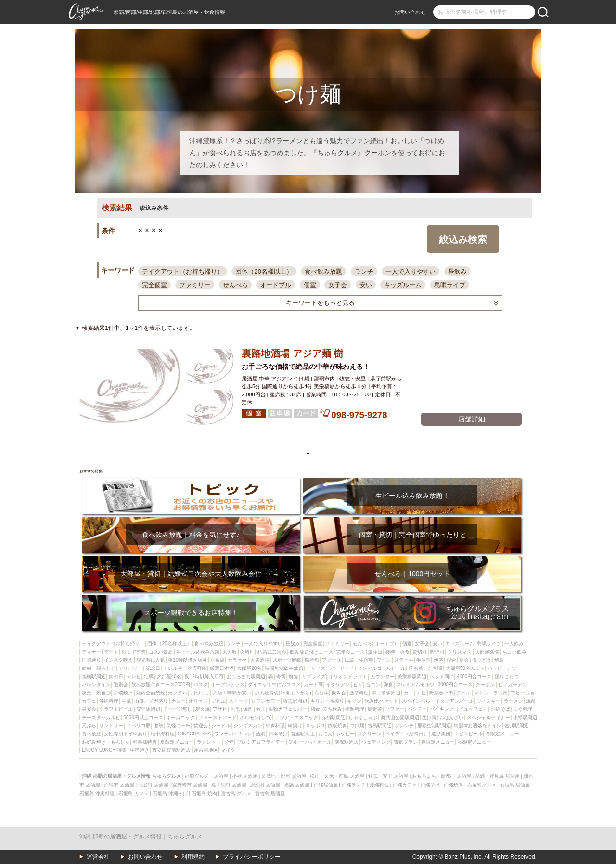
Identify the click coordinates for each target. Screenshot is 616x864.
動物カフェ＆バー (288, 709)
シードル (221, 726)
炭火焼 (203, 709)
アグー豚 (332, 660)
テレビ (134, 676)
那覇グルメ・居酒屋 (206, 776)
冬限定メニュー (502, 734)
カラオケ (237, 660)
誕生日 (375, 652)
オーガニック (180, 717)
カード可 (313, 685)
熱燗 (260, 734)
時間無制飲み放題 (284, 668)
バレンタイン (96, 685)
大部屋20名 (249, 668)
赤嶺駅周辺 (334, 717)
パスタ (201, 685)
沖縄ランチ (354, 785)
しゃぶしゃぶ (363, 717)
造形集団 (441, 734)
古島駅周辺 (380, 726)
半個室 (423, 660)
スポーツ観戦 (287, 660)
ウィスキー (488, 701)
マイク (228, 750)
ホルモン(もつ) (256, 717)
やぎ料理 (275, 726)
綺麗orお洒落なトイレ (478, 726)
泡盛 (438, 660)
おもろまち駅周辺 (246, 676)
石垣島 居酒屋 (515, 785)
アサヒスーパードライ (330, 668)
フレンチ (404, 726)
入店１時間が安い (232, 693)
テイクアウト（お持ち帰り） (183, 271)
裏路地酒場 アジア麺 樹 (292, 353)
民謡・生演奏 (359, 660)
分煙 (229, 742)
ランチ (364, 271)
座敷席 (218, 660)
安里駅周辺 (148, 709)
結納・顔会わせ (99, 668)
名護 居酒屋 (297, 785)
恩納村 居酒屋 (265, 785)
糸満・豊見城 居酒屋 (497, 776)
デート (111, 652)
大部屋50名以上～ (465, 668)
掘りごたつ (507, 676)
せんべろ (235, 285)
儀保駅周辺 (346, 742)
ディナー (91, 652)
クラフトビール (116, 709)
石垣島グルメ (482, 785)
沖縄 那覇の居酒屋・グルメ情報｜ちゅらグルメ (141, 837)
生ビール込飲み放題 (198, 652)
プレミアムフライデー (261, 742)
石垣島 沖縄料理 (97, 793)
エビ (421, 693)
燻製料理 (355, 709)
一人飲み (514, 644)
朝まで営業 (134, 652)
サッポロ (315, 726)
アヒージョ (523, 693)
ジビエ (218, 701)
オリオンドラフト (348, 676)
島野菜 (375, 709)
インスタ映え (118, 660)
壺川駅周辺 (517, 726)
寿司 (281, 676)
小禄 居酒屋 (245, 776)
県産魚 (312, 660)
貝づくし (200, 693)
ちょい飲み (514, 652)
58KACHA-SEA (194, 734)
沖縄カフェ (405, 785)
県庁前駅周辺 (386, 693)
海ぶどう (482, 660)
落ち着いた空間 (425, 668)
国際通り (91, 660)
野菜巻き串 (441, 693)
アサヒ (220, 709)
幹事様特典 (145, 742)
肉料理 (247, 652)
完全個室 (154, 285)
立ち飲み (333, 709)
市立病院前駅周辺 (171, 750)
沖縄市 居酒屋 (119, 785)
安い (366, 285)
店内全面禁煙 (151, 693)
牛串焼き (140, 750)
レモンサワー (266, 701)
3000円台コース (455, 685)
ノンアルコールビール (382, 668)
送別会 (121, 685)
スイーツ (238, 701)
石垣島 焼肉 (204, 793)
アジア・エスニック (296, 717)
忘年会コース (350, 652)
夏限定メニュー (177, 742)
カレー (179, 701)
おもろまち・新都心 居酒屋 (442, 776)
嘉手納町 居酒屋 (229, 785)
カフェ (89, 701)
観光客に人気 (151, 660)
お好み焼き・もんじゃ (106, 742)
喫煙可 (437, 652)
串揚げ (295, 726)
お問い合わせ (410, 12)
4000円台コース (474, 676)
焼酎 (531, 701)
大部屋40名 (169, 676)
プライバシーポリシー (252, 857)
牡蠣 (149, 676)
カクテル (178, 693)
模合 (451, 660)
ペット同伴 (442, 676)
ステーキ (404, 660)
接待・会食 (398, 652)
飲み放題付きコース (311, 652)
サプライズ (314, 676)
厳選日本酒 (222, 668)
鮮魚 (294, 676)
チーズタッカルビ (101, 717)
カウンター (383, 676)
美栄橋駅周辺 (412, 676)
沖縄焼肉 (453, 785)
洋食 (388, 685)
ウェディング (376, 742)
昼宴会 (89, 709)
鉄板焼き (337, 726)
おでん (325, 734)
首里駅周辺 (303, 734)
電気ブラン (406, 742)
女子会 (338, 285)
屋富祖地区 (206, 750)
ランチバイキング (233, 734)
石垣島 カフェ (134, 793)
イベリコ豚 (139, 726)
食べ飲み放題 (323, 271)
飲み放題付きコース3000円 (161, 685)
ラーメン (513, 701)
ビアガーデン (513, 685)
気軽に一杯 (179, 726)
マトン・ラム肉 (491, 693)
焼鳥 (499, 660)
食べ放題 (91, 734)
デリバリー (130, 668)
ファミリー (195, 285)
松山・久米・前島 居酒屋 (337, 776)
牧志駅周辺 (295, 701)
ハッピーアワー (504, 668)
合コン (373, 685)
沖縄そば (500, 709)
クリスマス (460, 652)
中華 (127, 701)
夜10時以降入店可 (187, 660)
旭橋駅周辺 (94, 676)
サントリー (111, 726)
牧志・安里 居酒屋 (388, 776)
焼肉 (248, 709)
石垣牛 (321, 693)
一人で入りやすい (411, 271)
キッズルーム (403, 285)
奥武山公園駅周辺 (400, 717)
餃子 (261, 709)
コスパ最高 (161, 652)
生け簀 (429, 717)
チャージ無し (178, 709)
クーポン (485, 685)
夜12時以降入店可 (204, 676)
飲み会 (339, 693)
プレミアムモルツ (415, 685)
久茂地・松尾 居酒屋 (284, 776)
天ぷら (89, 726)
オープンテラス (228, 685)
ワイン (384, 660)
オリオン (198, 701)
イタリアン (338, 685)
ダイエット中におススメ (274, 685)
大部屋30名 (487, 652)
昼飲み (457, 271)
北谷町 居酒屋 (153, 785)
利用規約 (193, 857)
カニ (409, 693)
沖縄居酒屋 (326, 785)
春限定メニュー (438, 742)
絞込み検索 (463, 239)
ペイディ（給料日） (407, 734)
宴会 (464, 660)
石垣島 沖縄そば (170, 793)
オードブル (276, 285)
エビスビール (468, 734)
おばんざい (451, 717)
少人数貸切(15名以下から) (283, 693)
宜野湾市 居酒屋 (190, 785)
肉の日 (116, 676)
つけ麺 (357, 726)
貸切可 (420, 652)
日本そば (278, 734)
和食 (315, 709)
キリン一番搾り (327, 701)
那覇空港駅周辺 (434, 726)
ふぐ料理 (523, 709)
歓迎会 (201, 726)
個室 (310, 285)
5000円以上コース (143, 717)
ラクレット (209, 742)
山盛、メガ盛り (151, 701)
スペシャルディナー (488, 717)
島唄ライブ (450, 285)
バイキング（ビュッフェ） (459, 709)
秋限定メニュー (475, 742)
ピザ (358, 685)
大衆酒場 (260, 660)
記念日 (153, 668)
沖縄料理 (109, 701)
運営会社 (98, 857)
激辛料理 (359, 693)
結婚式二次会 (272, 652)
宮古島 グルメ (236, 793)
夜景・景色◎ (96, 693)
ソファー (395, 709)
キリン (354, 701)
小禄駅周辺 (525, 717)
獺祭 (158, 726)
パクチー (417, 709)
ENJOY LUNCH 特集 (104, 750)
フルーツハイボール (310, 742)
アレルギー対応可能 (185, 668)
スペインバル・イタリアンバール (437, 701)
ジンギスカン (248, 726)
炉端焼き (123, 693)
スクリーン (370, 734)
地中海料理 (163, 734)
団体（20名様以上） (264, 271)
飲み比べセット (381, 701)
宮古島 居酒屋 (270, 793)
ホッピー (345, 734)
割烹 (235, 709)
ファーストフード (218, 717)
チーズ (463, 693)
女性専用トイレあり (126, 734)
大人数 (230, 652)
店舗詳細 (472, 419)
